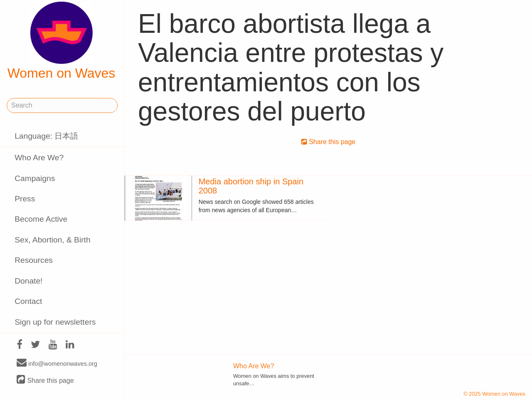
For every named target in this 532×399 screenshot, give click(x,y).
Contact (28, 301)
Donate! (28, 281)
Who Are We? (39, 158)
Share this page (45, 380)
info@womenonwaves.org (57, 363)
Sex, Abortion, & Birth (52, 240)
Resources (34, 260)
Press (25, 199)
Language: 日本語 (46, 136)
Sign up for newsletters (55, 322)
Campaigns (35, 178)
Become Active (41, 219)
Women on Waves (62, 41)
